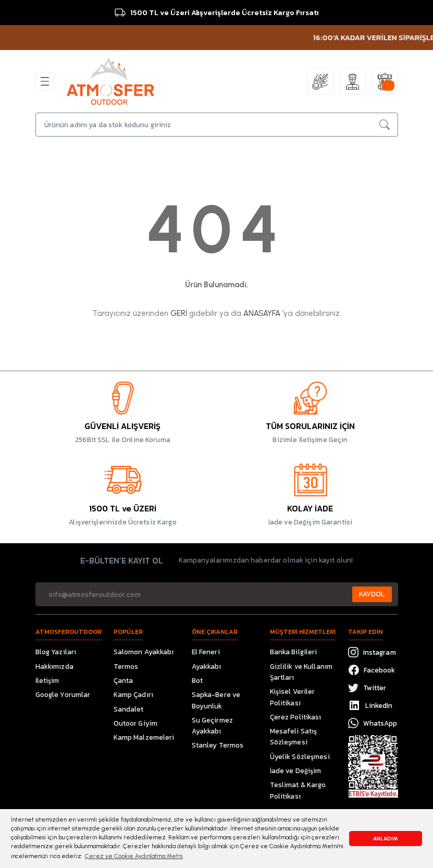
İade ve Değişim (296, 771)
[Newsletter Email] (217, 594)
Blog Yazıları (56, 652)
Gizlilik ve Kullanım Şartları (301, 672)
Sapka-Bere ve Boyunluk (216, 700)
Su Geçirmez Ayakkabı (212, 725)
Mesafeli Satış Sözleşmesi (294, 736)
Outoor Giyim (136, 723)
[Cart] (385, 81)
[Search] (217, 125)
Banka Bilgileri (294, 652)
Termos (126, 666)
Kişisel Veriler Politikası (293, 697)
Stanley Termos (218, 745)
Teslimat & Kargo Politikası (298, 790)
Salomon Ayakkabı (144, 652)
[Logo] (110, 81)
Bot (197, 680)
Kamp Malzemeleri (144, 737)
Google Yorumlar (63, 694)
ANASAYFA (262, 313)
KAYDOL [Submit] (372, 594)
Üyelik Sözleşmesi (300, 756)
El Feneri (206, 652)
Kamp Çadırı (133, 694)
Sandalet (129, 709)
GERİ (179, 313)
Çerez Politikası (296, 717)
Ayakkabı (207, 666)
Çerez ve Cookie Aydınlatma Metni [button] (134, 856)
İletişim (47, 680)
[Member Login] (353, 81)
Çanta (123, 680)
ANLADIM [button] (386, 839)
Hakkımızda (54, 666)
